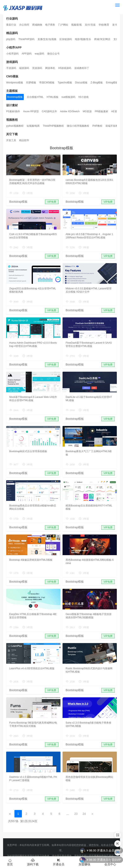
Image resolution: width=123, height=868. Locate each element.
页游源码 (37, 68)
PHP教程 (97, 126)
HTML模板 (53, 97)
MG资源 (87, 111)
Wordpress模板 (15, 83)
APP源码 (27, 54)
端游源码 (24, 68)
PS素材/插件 (13, 111)
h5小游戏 (83, 97)
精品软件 (24, 140)
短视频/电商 (33, 126)
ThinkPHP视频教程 (53, 126)
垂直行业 (11, 25)
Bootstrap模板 (15, 97)
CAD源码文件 (49, 111)
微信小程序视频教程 (78, 126)
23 (76, 814)
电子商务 (50, 25)
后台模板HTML (35, 97)
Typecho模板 (65, 83)
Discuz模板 (81, 83)
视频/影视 (76, 25)
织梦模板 (31, 83)
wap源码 (39, 54)
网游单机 (50, 68)
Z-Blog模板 (97, 83)
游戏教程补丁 (82, 68)
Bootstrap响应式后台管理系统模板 (28, 451)
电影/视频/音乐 (83, 39)
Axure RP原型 (31, 111)
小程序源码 (12, 54)
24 (84, 814)
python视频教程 (15, 126)
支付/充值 (90, 25)
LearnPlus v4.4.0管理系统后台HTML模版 (32, 668)
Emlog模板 (112, 83)
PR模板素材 (101, 111)
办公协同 (24, 25)
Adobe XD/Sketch (70, 111)
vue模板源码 (68, 97)
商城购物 (37, 25)
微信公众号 (53, 54)
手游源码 (11, 68)
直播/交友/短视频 (47, 39)
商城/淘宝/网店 (102, 39)
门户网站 (63, 25)
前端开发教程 (113, 126)
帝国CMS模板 (47, 83)
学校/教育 (104, 25)
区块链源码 (66, 39)
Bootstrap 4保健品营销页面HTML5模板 (31, 560)
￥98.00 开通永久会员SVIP (103, 860)
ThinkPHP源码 (26, 39)
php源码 (11, 39)
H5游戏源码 (65, 68)
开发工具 (11, 140)
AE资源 (115, 111)
